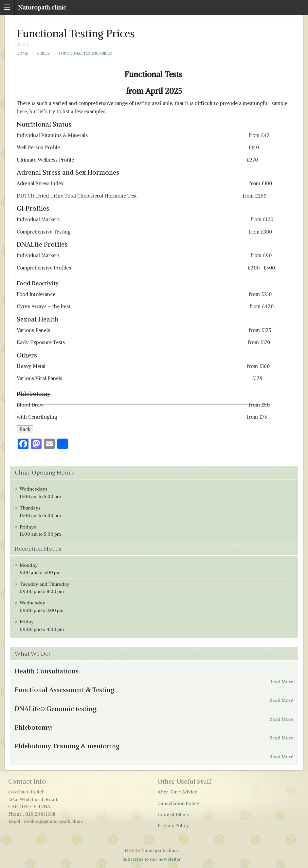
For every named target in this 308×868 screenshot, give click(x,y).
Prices (44, 53)
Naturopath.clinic (42, 7)
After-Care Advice (177, 792)
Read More (281, 682)
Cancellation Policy (178, 803)
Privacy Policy (173, 825)
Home (22, 53)
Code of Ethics (173, 814)
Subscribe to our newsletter (152, 859)
